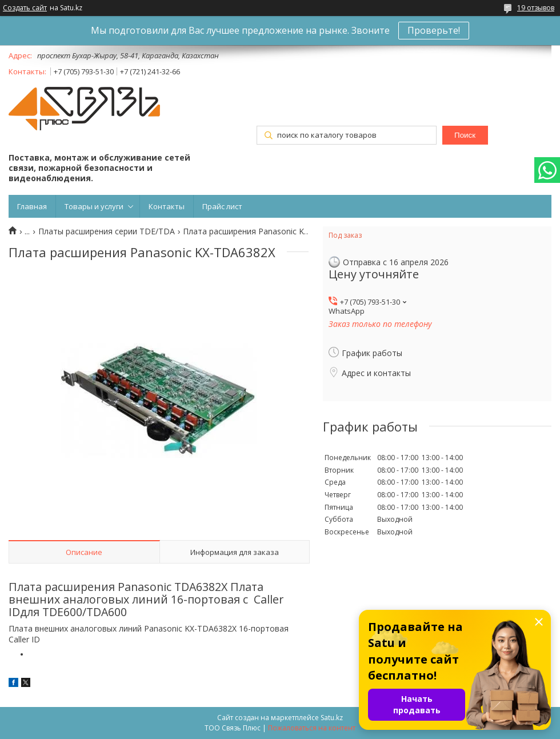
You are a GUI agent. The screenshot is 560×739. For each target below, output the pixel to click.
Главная (32, 206)
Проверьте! (434, 30)
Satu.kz (332, 718)
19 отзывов (536, 8)
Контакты (167, 206)
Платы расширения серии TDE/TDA (107, 231)
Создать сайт (25, 8)
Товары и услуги (94, 206)
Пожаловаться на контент (312, 728)
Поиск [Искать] (465, 135)
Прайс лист (222, 206)
